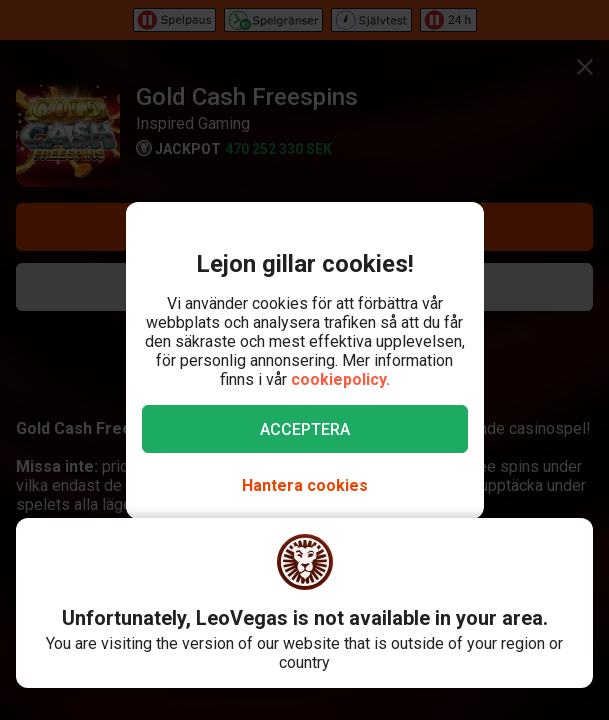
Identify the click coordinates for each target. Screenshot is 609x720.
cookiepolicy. (340, 379)
